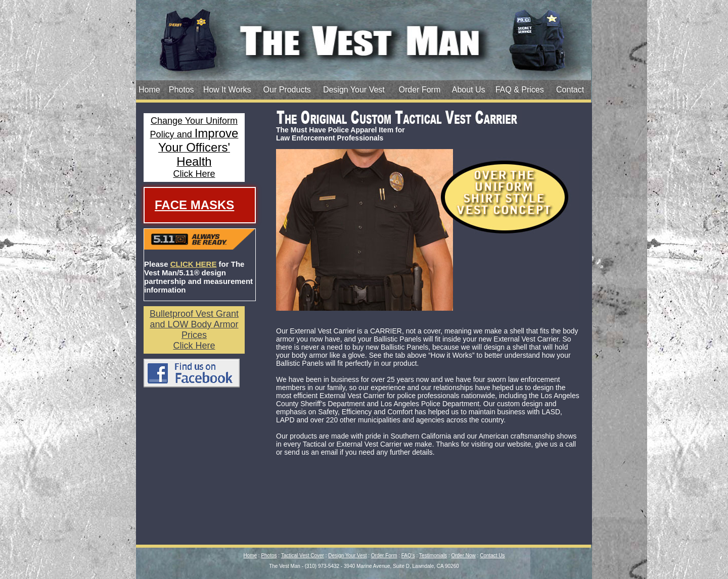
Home (149, 90)
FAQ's (408, 556)
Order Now (463, 556)
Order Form (420, 90)
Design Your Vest (354, 90)
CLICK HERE (194, 264)
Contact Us (492, 556)
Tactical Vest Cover (303, 556)
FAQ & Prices (520, 90)
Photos (181, 90)
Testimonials (433, 556)
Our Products (287, 90)
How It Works (227, 90)
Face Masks (194, 205)
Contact (570, 90)
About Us (469, 90)
